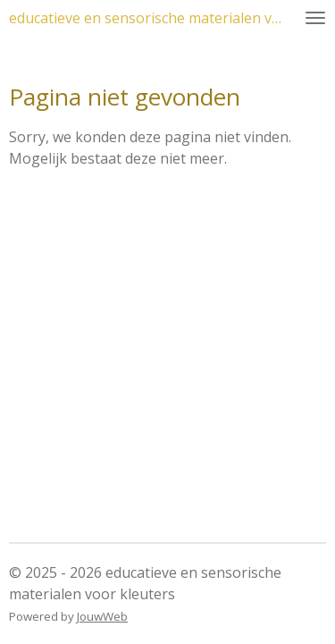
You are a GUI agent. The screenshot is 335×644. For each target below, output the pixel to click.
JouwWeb (102, 616)
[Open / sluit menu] (315, 18)
